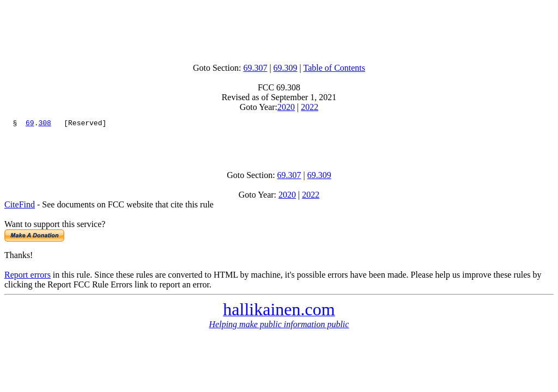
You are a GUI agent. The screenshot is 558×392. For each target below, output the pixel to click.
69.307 (255, 68)
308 (44, 124)
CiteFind (20, 209)
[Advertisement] (279, 29)
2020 (286, 107)
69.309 (286, 68)
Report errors (28, 280)
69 (30, 124)
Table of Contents (335, 68)
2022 (310, 107)
